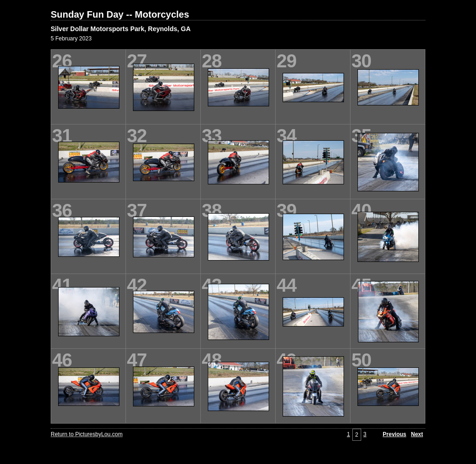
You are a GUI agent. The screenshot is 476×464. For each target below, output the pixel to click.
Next (417, 434)
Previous (394, 434)
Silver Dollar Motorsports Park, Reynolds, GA (121, 29)
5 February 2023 (71, 39)
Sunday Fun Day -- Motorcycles (120, 14)
